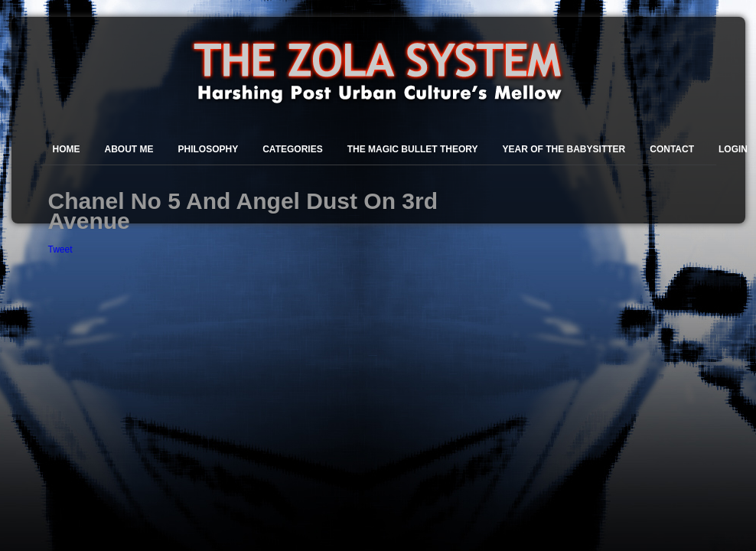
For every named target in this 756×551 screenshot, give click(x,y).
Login (733, 149)
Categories (292, 149)
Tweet (60, 249)
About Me (129, 149)
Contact (672, 149)
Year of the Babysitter (564, 149)
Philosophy (209, 149)
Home (67, 149)
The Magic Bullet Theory (413, 149)
